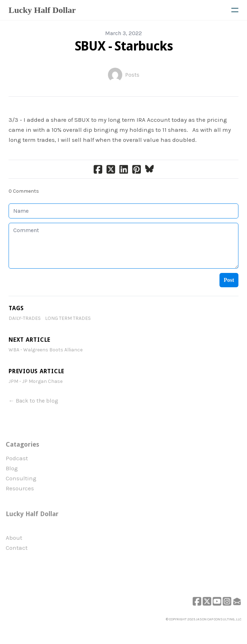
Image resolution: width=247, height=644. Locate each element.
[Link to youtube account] (217, 601)
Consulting (21, 478)
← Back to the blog (33, 401)
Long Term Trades (68, 318)
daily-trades (25, 318)
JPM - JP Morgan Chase (36, 381)
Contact (17, 548)
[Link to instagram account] (227, 601)
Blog (12, 468)
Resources (20, 488)
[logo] (42, 10)
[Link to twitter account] (207, 601)
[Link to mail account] (237, 601)
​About (14, 538)
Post (229, 280)
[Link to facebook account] (197, 601)
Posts (132, 75)
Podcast (17, 458)
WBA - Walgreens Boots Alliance (46, 350)
